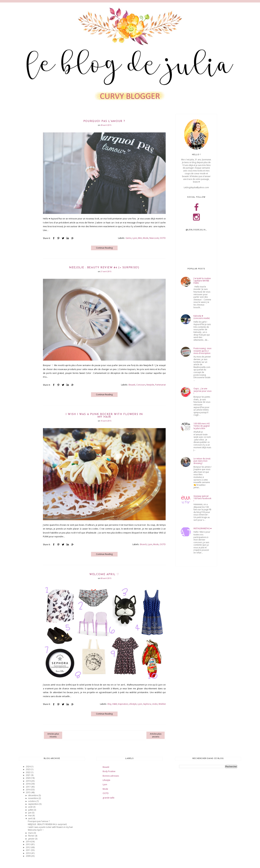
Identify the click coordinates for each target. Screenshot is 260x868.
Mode (146, 238)
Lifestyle (133, 704)
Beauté (132, 385)
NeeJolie (150, 385)
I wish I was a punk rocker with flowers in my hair (104, 416)
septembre (34, 804)
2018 (28, 784)
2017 (28, 787)
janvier (32, 839)
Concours (141, 385)
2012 (28, 847)
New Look (154, 238)
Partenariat (160, 385)
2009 (28, 856)
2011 (28, 850)
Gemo (129, 238)
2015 (28, 792)
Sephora (147, 704)
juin (30, 813)
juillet (31, 810)
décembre (33, 795)
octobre (32, 801)
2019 (28, 781)
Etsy (109, 704)
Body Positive (109, 771)
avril (30, 818)
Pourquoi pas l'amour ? (104, 121)
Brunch (143, 544)
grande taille (109, 798)
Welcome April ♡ (104, 574)
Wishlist (162, 704)
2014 (28, 842)
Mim (140, 238)
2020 (28, 778)
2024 (28, 767)
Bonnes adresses (111, 776)
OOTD (163, 238)
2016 (28, 790)
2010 (28, 853)
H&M (115, 704)
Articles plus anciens (156, 735)
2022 (28, 772)
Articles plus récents (53, 735)
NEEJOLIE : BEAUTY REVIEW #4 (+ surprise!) (104, 268)
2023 (28, 769)
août (31, 807)
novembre (33, 798)
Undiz (155, 704)
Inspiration (123, 704)
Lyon (135, 238)
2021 (28, 775)
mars (31, 833)
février (32, 836)
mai (30, 815)
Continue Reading (104, 248)
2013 (28, 844)
